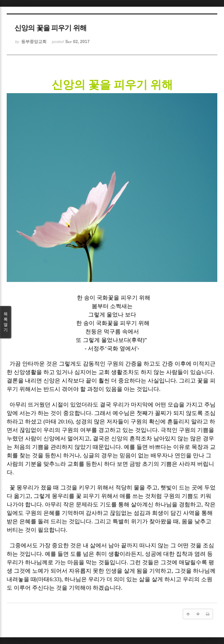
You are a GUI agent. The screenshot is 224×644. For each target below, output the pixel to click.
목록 (6, 322)
